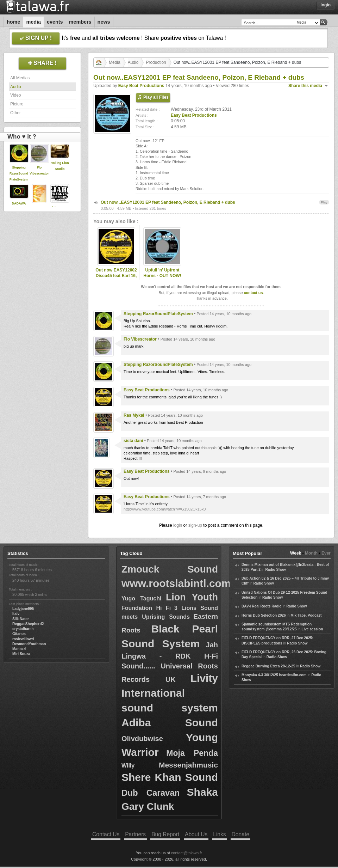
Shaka (202, 792)
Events (55, 22)
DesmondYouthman (29, 644)
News (104, 22)
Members (80, 22)
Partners (135, 834)
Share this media (305, 86)
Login (326, 5)
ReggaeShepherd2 (28, 624)
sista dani (133, 441)
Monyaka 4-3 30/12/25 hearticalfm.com (274, 675)
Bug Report (165, 834)
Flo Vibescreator (140, 339)
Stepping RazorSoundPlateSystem (19, 173)
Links (219, 834)
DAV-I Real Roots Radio (262, 606)
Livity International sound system (170, 693)
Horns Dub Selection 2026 (264, 615)
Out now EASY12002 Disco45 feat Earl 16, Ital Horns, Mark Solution (116, 279)
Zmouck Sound (170, 569)
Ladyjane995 (23, 609)
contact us (253, 293)
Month (311, 553)
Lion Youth (192, 597)
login (178, 525)
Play (324, 202)
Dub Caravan (151, 793)
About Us (196, 834)
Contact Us (106, 834)
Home (13, 22)
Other (15, 113)
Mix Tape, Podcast (306, 615)
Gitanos (19, 634)
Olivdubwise (142, 739)
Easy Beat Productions (141, 86)
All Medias (20, 78)
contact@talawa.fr (187, 853)
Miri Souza (21, 654)
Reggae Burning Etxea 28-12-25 (268, 666)
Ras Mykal (134, 415)
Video (15, 95)
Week (296, 553)
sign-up (195, 525)
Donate (240, 834)
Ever (326, 553)
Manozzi (19, 649)
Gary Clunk (148, 806)
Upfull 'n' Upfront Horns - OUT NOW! (162, 273)
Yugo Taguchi (141, 598)
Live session (312, 629)
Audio (16, 87)
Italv (16, 614)
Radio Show (275, 570)
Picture (17, 104)
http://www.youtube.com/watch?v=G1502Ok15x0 (165, 509)
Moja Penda (192, 753)
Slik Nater (21, 619)
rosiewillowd (23, 639)
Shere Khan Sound (170, 777)
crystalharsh (23, 629)
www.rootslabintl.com (176, 583)
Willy (128, 766)
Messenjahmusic (188, 765)
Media (33, 22)
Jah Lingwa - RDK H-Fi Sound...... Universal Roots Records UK (170, 662)
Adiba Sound (170, 723)
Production (156, 62)
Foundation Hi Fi (146, 608)
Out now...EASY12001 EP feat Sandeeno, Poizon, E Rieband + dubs (168, 202)
